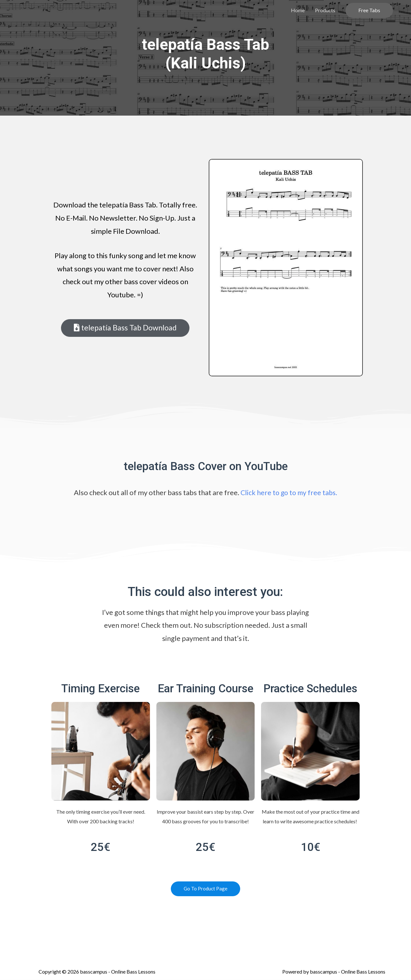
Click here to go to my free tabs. (289, 492)
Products (325, 10)
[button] (125, 328)
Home (298, 10)
